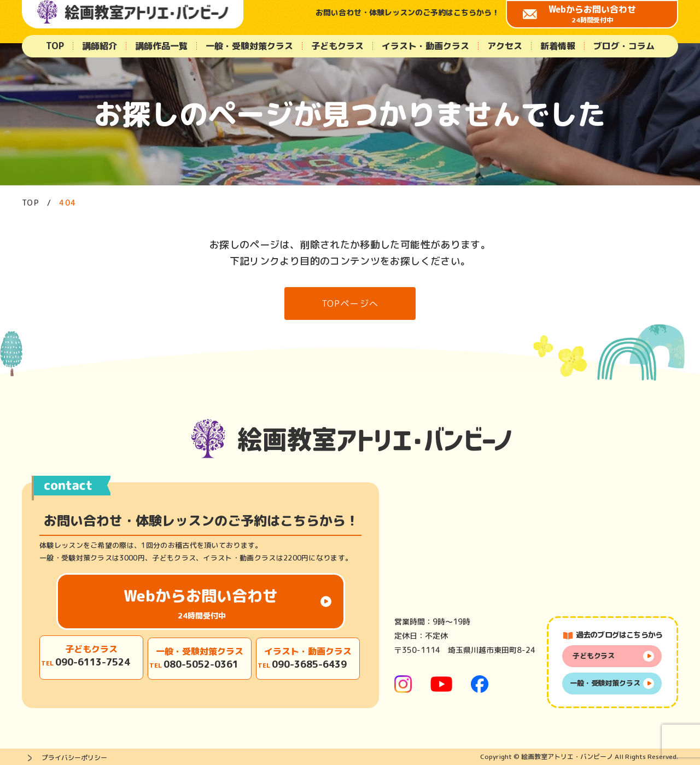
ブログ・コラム (624, 46)
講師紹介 (100, 46)
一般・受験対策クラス (249, 46)
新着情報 (558, 46)
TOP (55, 46)
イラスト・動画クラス (425, 46)
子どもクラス (337, 46)
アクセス (505, 46)
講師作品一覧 (161, 46)
